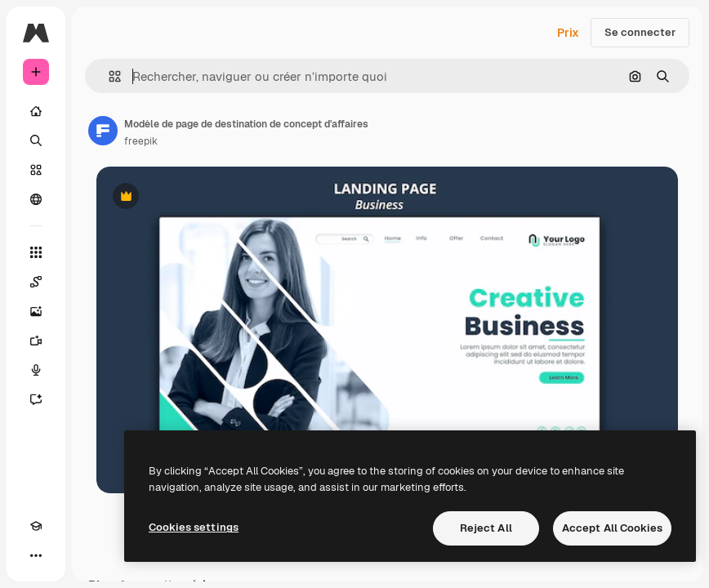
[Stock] (36, 170)
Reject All (486, 528)
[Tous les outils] (36, 252)
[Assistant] (36, 399)
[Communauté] (36, 199)
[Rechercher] (36, 140)
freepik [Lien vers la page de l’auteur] (141, 141)
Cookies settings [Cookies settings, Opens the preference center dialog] (194, 527)
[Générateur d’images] (36, 311)
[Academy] (36, 526)
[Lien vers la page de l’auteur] (103, 131)
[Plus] (36, 555)
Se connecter (640, 32)
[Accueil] (36, 111)
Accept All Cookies (612, 528)
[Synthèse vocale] (36, 370)
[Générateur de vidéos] (36, 341)
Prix (568, 33)
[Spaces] (36, 282)
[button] (108, 76)
